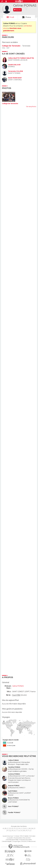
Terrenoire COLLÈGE (16, 71)
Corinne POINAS (14, 774)
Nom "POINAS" (13, 806)
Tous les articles (18, 838)
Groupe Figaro (17, 841)
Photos (28, 17)
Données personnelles (12, 840)
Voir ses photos (31, 107)
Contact (17, 836)
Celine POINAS (13, 760)
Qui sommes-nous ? (8, 836)
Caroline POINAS (14, 767)
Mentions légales (7, 841)
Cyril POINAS (13, 791)
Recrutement (27, 838)
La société (10, 838)
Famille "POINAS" (14, 813)
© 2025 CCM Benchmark (29, 841)
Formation (32, 836)
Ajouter (18, 10)
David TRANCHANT (15, 78)
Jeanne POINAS (14, 786)
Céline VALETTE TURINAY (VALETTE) (21, 58)
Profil (12, 17)
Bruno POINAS (13, 798)
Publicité (26, 836)
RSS (21, 836)
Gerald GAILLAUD (14, 65)
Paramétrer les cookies (26, 840)
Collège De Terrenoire (11, 46)
